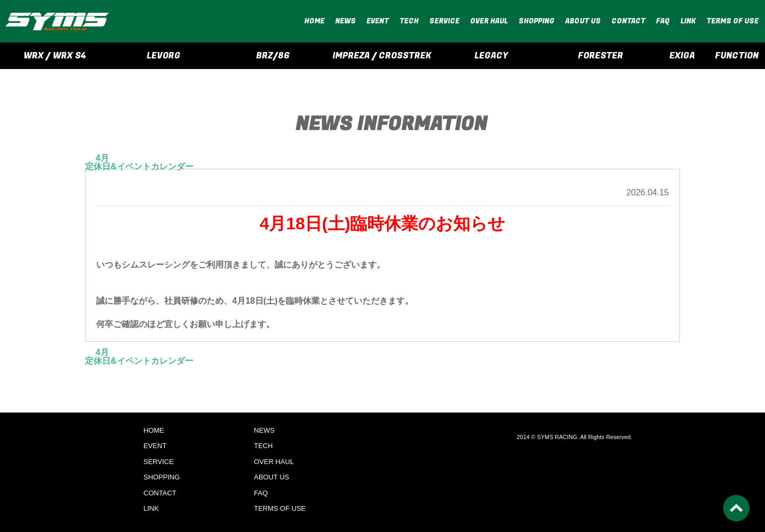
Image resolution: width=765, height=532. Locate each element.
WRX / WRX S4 (55, 56)
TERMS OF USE (733, 21)
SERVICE (444, 21)
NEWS (346, 21)
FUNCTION (737, 56)
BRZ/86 (273, 56)
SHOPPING (537, 21)
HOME (314, 21)
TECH (409, 21)
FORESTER (601, 56)
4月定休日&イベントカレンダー (139, 162)
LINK (688, 21)
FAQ (663, 21)
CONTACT (628, 21)
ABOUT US (583, 21)
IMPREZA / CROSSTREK (382, 56)
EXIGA (682, 56)
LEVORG (164, 56)
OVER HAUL (489, 21)
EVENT (378, 21)
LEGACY (491, 56)
